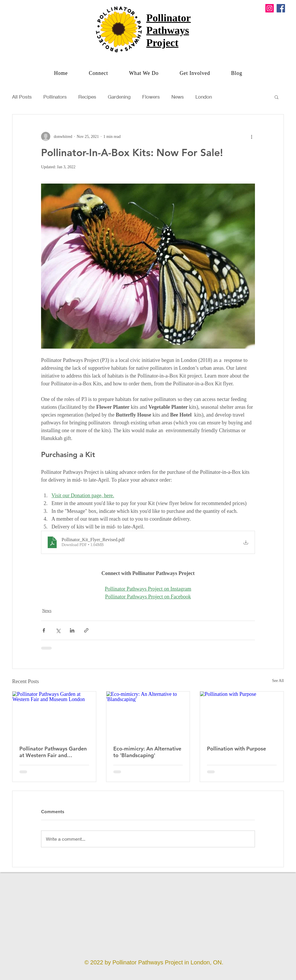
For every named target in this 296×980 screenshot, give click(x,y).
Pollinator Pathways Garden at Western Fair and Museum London (53, 752)
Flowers (151, 97)
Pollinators (55, 97)
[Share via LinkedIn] (72, 630)
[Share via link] (86, 630)
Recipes (87, 97)
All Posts (22, 97)
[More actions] (251, 136)
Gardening (119, 97)
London (204, 97)
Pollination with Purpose (236, 749)
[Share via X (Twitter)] (58, 630)
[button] (144, 73)
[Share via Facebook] (44, 630)
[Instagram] (270, 8)
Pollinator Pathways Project (169, 30)
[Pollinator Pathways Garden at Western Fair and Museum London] (54, 715)
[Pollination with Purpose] (242, 715)
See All (278, 681)
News (178, 97)
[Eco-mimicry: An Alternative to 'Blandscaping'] (148, 715)
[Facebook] (281, 8)
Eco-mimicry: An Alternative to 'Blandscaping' (147, 752)
